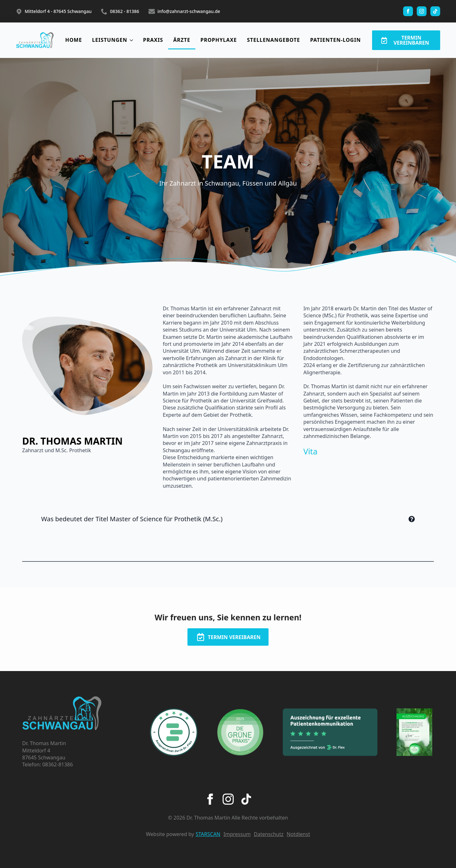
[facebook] (408, 11)
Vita (310, 451)
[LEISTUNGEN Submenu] (133, 40)
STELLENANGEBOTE (274, 40)
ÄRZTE (182, 40)
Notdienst (298, 834)
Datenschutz (269, 834)
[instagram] (422, 11)
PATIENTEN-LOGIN (335, 40)
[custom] (435, 11)
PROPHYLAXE (219, 40)
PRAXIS (153, 40)
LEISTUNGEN (110, 40)
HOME (74, 40)
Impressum (237, 834)
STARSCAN (208, 834)
